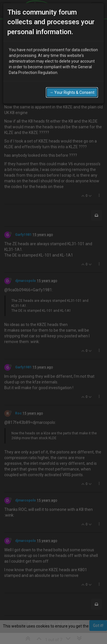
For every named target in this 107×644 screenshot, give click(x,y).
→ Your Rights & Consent (72, 88)
